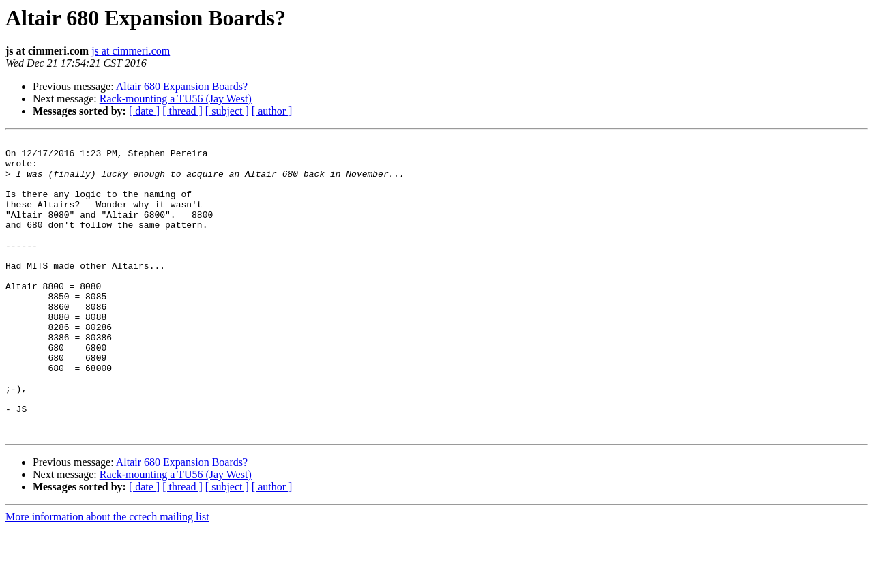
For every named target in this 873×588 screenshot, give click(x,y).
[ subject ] (227, 111)
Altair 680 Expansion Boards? (182, 86)
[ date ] (144, 111)
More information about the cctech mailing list (107, 576)
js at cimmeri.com (131, 51)
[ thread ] (182, 111)
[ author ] (272, 111)
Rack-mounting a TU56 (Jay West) (176, 99)
